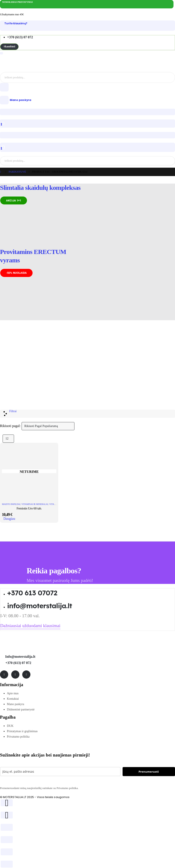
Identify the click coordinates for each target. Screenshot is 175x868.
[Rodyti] (8, 439)
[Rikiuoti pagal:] (48, 426)
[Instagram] (15, 675)
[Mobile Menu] (2, 53)
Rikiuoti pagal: (10, 426)
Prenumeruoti (149, 772)
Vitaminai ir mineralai (35, 504)
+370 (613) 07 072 (18, 663)
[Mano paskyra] (87, 100)
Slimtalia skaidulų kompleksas (40, 188)
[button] (9, 47)
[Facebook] (4, 675)
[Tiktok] (26, 675)
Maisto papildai (11, 504)
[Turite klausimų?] (87, 23)
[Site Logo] (28, 62)
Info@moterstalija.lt (20, 657)
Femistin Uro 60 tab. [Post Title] (29, 508)
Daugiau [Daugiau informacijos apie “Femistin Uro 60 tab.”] (9, 519)
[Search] (171, 77)
